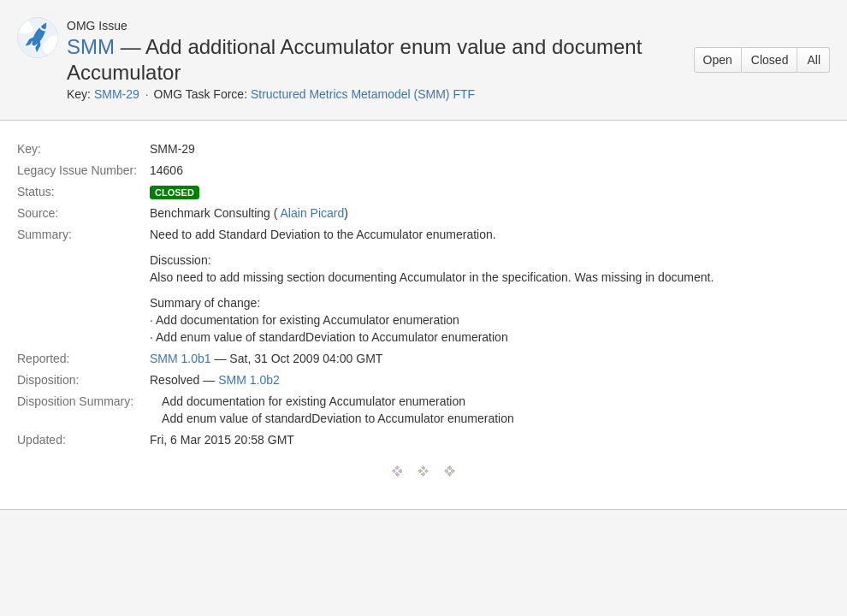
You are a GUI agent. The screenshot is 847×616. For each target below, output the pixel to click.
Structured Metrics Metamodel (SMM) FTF (363, 94)
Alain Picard (313, 213)
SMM (91, 47)
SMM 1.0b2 (249, 380)
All (814, 60)
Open (718, 60)
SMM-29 (117, 94)
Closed (770, 60)
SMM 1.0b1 (181, 358)
